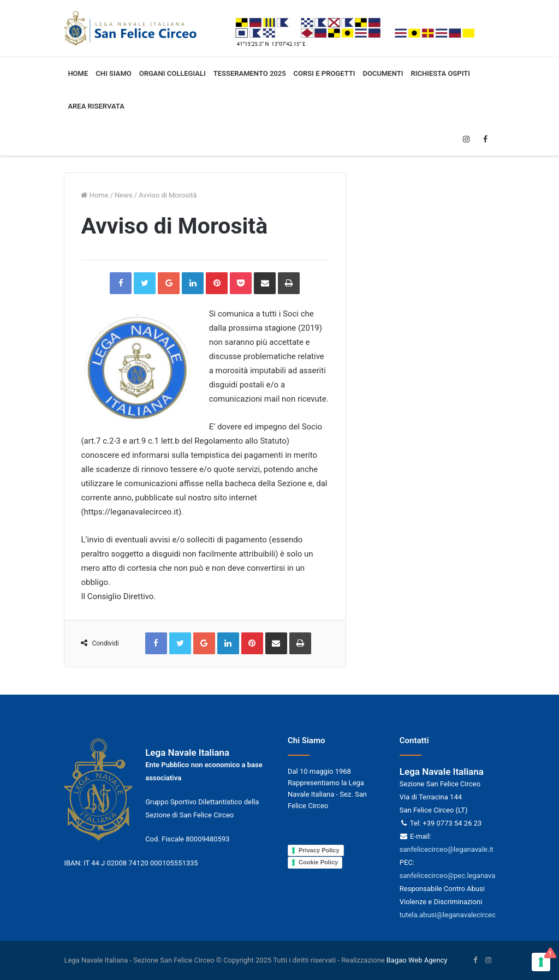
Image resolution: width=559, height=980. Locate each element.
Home (78, 73)
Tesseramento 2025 (250, 73)
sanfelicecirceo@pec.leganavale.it (453, 876)
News (124, 195)
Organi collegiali (173, 73)
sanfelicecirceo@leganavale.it (447, 849)
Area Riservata (96, 106)
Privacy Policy (319, 850)
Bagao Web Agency (417, 960)
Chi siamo (113, 73)
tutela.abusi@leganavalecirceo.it (451, 915)
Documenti (383, 73)
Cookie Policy (318, 862)
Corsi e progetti (325, 73)
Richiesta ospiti (440, 73)
